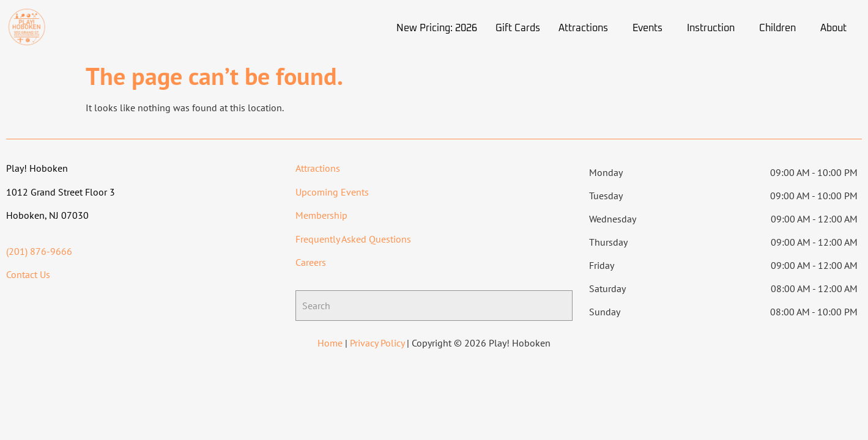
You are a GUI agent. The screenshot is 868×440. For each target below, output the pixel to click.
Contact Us (28, 274)
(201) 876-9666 (39, 251)
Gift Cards (518, 28)
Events (647, 28)
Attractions (583, 28)
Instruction (711, 28)
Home (330, 343)
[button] (586, 28)
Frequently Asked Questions (353, 239)
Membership (321, 215)
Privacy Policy (377, 343)
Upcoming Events (332, 192)
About (833, 28)
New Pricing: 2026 (437, 28)
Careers (311, 262)
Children (777, 28)
